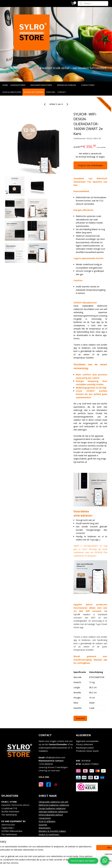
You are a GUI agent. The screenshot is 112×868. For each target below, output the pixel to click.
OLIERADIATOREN (19, 85)
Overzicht (80, 718)
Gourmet (43, 825)
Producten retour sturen (87, 751)
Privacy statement (85, 744)
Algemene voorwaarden (87, 741)
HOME (5, 85)
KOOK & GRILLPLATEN (12, 92)
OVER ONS (51, 92)
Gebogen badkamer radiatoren (53, 812)
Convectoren (45, 818)
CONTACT (62, 92)
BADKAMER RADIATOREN (43, 85)
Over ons (43, 838)
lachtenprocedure (86, 748)
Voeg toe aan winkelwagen (90, 165)
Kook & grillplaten (47, 821)
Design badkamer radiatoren (52, 808)
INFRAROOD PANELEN (68, 85)
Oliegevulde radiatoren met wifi (53, 802)
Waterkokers (45, 828)
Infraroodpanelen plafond (51, 815)
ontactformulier (58, 744)
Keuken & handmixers (49, 834)
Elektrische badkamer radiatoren (54, 805)
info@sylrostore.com (55, 757)
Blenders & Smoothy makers (52, 831)
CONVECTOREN (89, 85)
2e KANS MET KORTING (34, 92)
